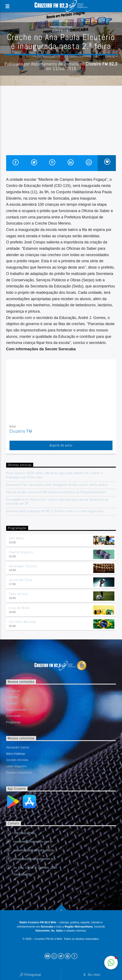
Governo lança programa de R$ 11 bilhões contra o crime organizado (55, 511)
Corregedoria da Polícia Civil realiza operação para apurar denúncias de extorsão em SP (57, 501)
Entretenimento (16, 710)
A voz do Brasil (19, 608)
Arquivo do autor (61, 445)
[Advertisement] (61, 123)
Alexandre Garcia (18, 747)
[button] (111, 963)
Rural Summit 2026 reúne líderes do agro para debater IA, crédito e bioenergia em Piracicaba (54, 475)
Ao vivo (92, 975)
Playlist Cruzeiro (21, 552)
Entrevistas (13, 716)
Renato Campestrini (19, 773)
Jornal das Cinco (21, 580)
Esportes (12, 697)
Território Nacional (22, 622)
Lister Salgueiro (16, 766)
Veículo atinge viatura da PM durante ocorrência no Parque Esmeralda (56, 492)
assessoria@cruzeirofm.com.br (34, 850)
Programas (13, 722)
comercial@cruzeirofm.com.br (33, 842)
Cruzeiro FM (21, 431)
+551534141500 (24, 833)
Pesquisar (30, 975)
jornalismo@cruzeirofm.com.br (33, 859)
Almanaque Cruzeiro (23, 566)
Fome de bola (18, 594)
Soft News (16, 538)
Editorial (12, 703)
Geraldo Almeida (17, 760)
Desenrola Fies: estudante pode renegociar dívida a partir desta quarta (57, 485)
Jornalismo (61, 31)
